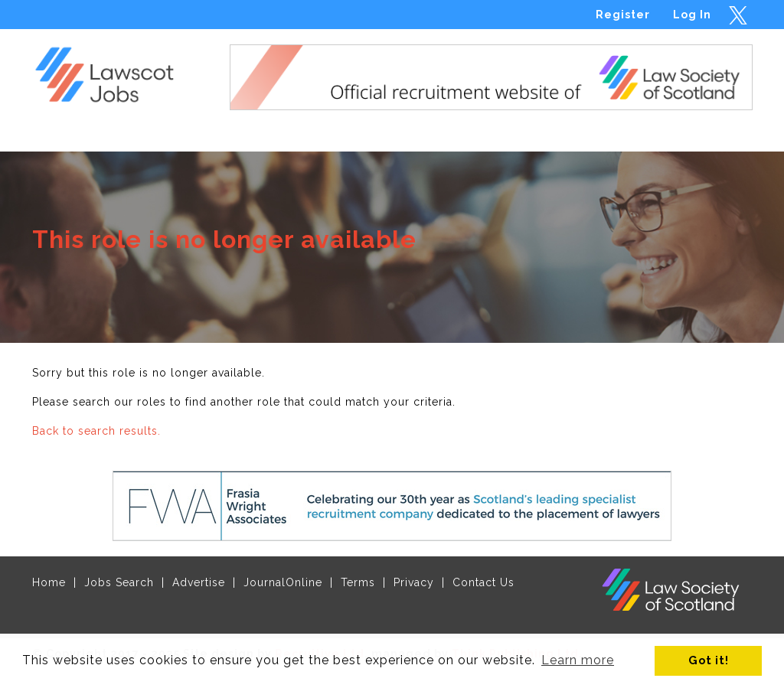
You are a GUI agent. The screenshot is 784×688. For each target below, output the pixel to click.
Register (623, 15)
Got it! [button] (709, 660)
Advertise (199, 582)
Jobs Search (119, 582)
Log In (692, 15)
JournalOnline (283, 582)
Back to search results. (96, 431)
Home (49, 582)
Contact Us (483, 582)
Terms (358, 582)
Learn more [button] (578, 660)
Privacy (414, 582)
